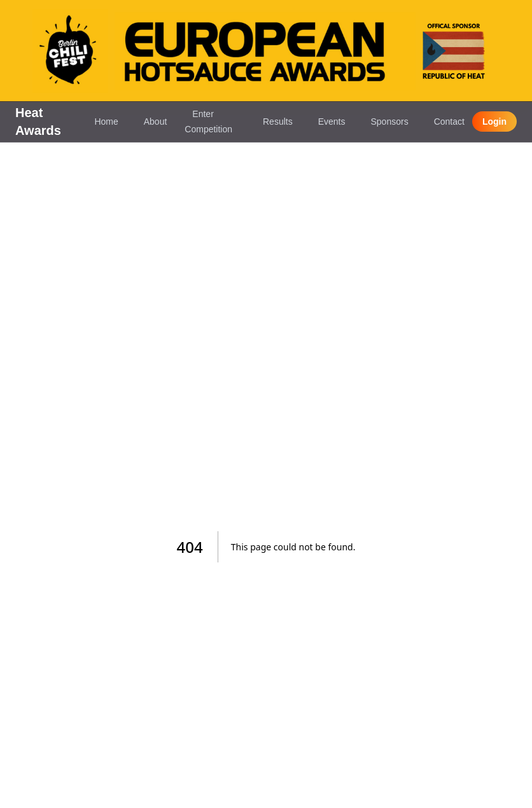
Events (332, 122)
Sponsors (389, 122)
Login (494, 122)
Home (106, 122)
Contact (449, 122)
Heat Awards (38, 122)
